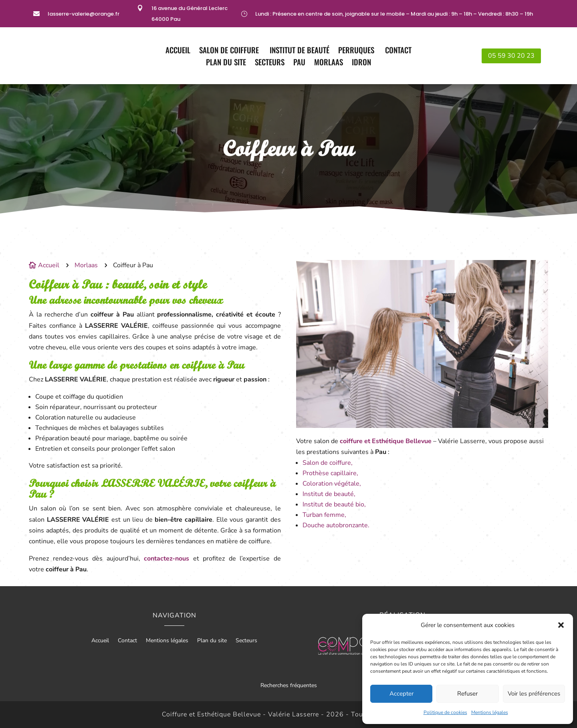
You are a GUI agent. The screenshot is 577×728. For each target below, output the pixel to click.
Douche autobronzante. (336, 525)
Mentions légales (490, 712)
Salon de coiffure (230, 51)
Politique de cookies (445, 712)
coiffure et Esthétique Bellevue (386, 441)
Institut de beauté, (329, 494)
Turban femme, (324, 515)
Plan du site (226, 63)
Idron (361, 63)
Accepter (401, 694)
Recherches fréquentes (289, 685)
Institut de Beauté (300, 51)
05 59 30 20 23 (511, 56)
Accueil (178, 51)
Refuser (467, 694)
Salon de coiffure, (328, 463)
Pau (299, 63)
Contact (398, 51)
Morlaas (329, 63)
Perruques (357, 51)
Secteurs (270, 63)
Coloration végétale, (332, 484)
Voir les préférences (534, 694)
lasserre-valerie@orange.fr (84, 14)
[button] (561, 625)
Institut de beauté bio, (334, 504)
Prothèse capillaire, (330, 473)
